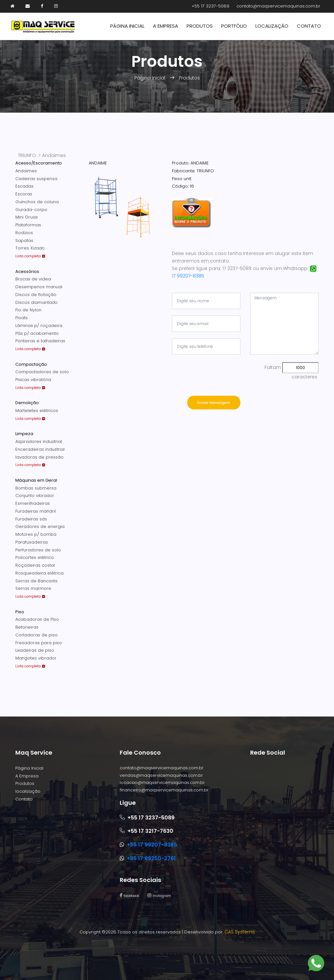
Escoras (24, 194)
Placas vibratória (33, 380)
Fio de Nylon (28, 310)
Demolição (27, 403)
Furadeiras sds (31, 519)
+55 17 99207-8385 (152, 845)
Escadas (24, 186)
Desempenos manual (39, 287)
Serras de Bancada (36, 581)
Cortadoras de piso (37, 635)
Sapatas (24, 241)
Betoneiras (27, 627)
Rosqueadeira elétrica (39, 573)
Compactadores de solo (42, 372)
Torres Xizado (30, 248)
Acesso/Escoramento (39, 163)
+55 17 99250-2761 (151, 858)
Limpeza (24, 434)
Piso (20, 612)
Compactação (31, 364)
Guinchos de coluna (37, 202)
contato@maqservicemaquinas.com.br (278, 6)
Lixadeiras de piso (35, 650)
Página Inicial (127, 26)
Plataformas (28, 225)
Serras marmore (33, 588)
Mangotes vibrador (36, 658)
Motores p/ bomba (36, 534)
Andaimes (26, 171)
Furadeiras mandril (36, 511)
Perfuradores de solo (38, 550)
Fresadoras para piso (39, 643)
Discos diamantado (37, 302)
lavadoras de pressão (39, 457)
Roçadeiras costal (35, 565)
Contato (309, 26)
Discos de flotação (36, 295)
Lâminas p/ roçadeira (39, 326)
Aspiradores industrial (39, 441)
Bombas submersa (36, 488)
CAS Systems (240, 932)
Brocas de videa (33, 279)
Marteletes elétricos (37, 411)
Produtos (200, 26)
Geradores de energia (40, 526)
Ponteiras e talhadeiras (40, 341)
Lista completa (28, 256)
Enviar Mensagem (214, 403)
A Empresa (166, 26)
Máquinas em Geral (36, 480)
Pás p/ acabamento (37, 333)
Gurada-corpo (31, 210)
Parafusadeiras (32, 542)
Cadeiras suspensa (36, 179)
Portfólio (234, 26)
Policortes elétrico (35, 557)
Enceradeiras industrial (40, 449)
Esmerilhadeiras (33, 503)
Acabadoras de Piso (37, 619)
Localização (272, 26)
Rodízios (24, 233)
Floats (22, 318)
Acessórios (27, 271)
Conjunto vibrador (35, 496)
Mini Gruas (27, 217)
